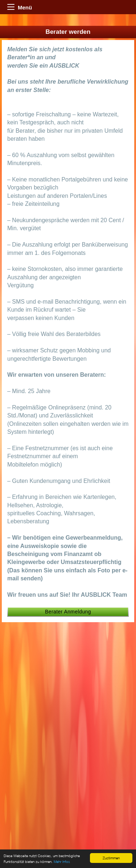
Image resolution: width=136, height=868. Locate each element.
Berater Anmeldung (68, 612)
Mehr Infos (62, 862)
